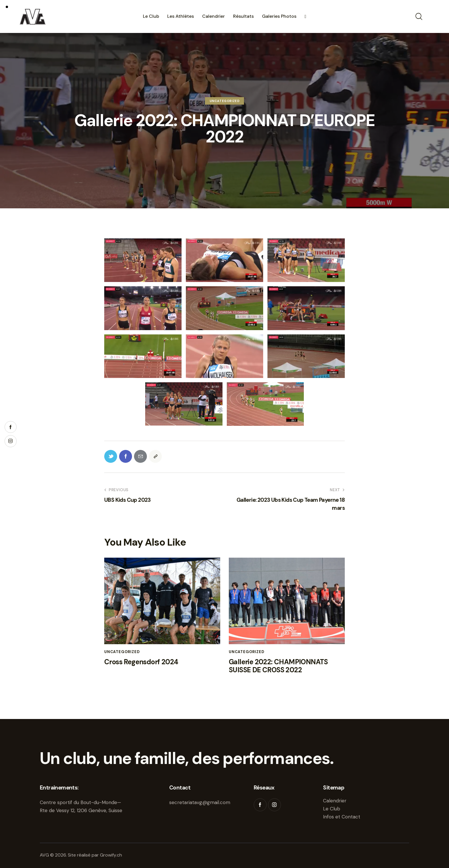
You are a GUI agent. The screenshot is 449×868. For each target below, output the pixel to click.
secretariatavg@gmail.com (200, 802)
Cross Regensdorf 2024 (141, 662)
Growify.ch (111, 855)
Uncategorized (225, 101)
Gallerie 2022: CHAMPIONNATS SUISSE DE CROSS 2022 (278, 666)
